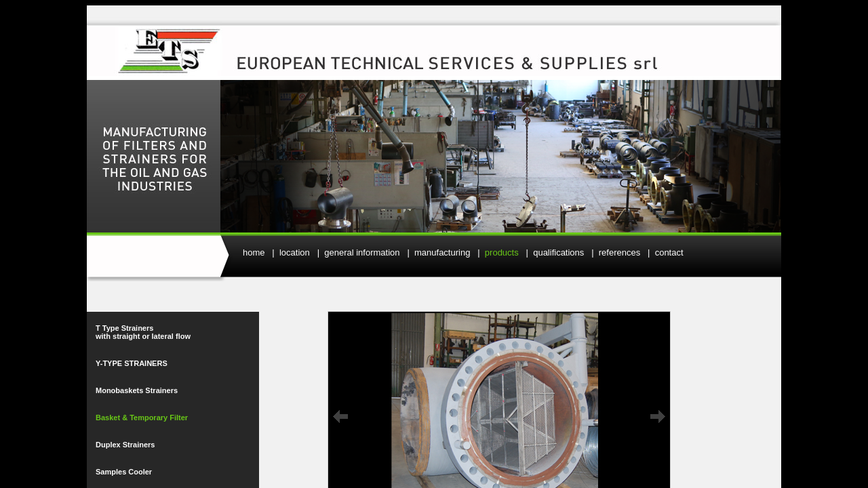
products (502, 252)
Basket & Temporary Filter (142, 418)
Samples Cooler (124, 472)
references (619, 252)
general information (362, 252)
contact (669, 252)
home (254, 252)
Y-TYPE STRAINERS (132, 363)
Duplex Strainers (125, 445)
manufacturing (442, 252)
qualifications (558, 252)
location (295, 252)
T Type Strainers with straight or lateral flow (143, 332)
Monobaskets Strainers (137, 390)
